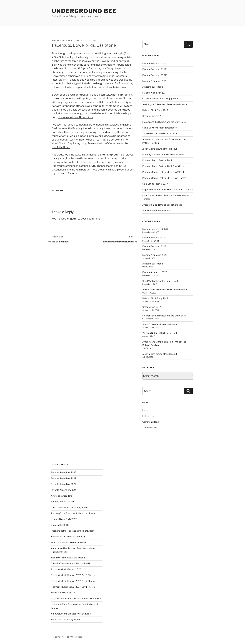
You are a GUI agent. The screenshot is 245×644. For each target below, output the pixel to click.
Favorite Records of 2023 (155, 63)
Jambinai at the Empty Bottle (157, 211)
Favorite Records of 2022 (155, 69)
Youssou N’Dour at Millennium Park (160, 133)
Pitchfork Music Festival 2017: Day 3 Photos (164, 166)
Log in (145, 410)
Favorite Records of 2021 (155, 75)
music (60, 190)
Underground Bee (84, 11)
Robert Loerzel (87, 41)
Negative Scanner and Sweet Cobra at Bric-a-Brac (168, 189)
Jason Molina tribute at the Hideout (160, 149)
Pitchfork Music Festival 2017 (157, 160)
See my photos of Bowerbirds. (76, 117)
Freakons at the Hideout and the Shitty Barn (164, 122)
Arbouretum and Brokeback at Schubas (162, 205)
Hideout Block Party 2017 (155, 110)
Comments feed (150, 422)
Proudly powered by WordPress (67, 637)
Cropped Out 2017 (152, 116)
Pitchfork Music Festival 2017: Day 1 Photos (164, 178)
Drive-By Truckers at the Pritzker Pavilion (163, 154)
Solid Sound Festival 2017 (155, 184)
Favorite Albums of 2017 (155, 93)
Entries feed (148, 416)
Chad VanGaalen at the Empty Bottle (161, 98)
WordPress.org (150, 428)
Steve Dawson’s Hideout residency (160, 128)
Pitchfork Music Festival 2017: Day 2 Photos (164, 172)
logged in (72, 219)
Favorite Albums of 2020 (155, 81)
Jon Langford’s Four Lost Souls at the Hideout (165, 104)
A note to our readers (153, 87)
